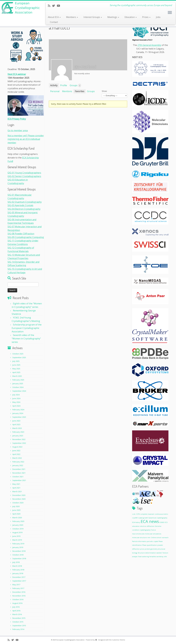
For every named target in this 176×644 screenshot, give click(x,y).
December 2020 (19, 495)
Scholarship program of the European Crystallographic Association (27, 328)
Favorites (80, 91)
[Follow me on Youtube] (59, 6)
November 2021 (19, 473)
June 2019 (16, 536)
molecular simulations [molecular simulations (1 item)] (153, 534)
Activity (54, 85)
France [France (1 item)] (153, 530)
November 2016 (19, 596)
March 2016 (17, 614)
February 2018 (18, 570)
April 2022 (16, 454)
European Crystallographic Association (71, 640)
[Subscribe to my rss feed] (50, 6)
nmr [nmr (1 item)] (149, 538)
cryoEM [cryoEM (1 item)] (135, 518)
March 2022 (17, 458)
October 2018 (18, 555)
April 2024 (16, 406)
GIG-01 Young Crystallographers (24, 173)
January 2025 (18, 384)
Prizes (146, 17)
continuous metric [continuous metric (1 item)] (161, 514)
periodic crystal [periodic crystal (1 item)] (152, 541)
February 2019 (18, 544)
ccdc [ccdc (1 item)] (134, 514)
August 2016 (17, 603)
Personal (55, 91)
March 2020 (17, 518)
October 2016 (18, 599)
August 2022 (17, 447)
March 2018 (17, 566)
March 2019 (17, 540)
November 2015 (19, 618)
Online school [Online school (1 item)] (156, 538)
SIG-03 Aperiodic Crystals (20, 205)
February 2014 (18, 629)
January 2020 (18, 525)
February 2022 (18, 462)
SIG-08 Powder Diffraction (21, 234)
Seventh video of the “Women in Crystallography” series (26, 339)
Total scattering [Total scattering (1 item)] (143, 557)
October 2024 (18, 387)
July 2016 (16, 607)
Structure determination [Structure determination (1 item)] (147, 553)
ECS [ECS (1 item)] (166, 522)
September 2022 (19, 443)
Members (72, 17)
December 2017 (19, 577)
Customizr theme (119, 640)
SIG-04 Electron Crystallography (24, 209)
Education (131, 17)
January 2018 (18, 573)
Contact (54, 22)
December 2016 (19, 592)
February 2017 (18, 588)
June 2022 (16, 451)
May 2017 (16, 585)
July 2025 (16, 361)
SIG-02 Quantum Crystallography (25, 202)
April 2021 (16, 488)
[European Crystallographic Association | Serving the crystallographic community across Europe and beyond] (20, 8)
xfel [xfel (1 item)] (165, 557)
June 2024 (16, 398)
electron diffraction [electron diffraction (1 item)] (147, 526)
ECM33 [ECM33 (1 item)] (162, 522)
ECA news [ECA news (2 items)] (150, 521)
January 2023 (18, 436)
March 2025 (17, 376)
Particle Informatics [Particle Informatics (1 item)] (139, 541)
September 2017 (19, 581)
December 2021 (19, 469)
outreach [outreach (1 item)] (165, 538)
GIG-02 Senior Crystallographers (24, 176)
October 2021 (18, 477)
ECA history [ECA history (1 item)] (136, 522)
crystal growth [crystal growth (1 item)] (143, 518)
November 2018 (19, 551)
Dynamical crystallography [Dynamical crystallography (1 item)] (158, 518)
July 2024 (16, 395)
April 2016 (16, 611)
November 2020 (19, 499)
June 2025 (16, 365)
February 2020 (18, 521)
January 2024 (18, 413)
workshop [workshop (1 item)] (160, 557)
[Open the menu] (170, 13)
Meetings (113, 17)
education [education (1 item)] (136, 526)
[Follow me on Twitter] (54, 6)
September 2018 (19, 559)
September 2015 (19, 626)
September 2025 (19, 357)
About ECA (54, 17)
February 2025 (18, 380)
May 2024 (16, 402)
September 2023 (19, 417)
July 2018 (16, 562)
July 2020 (16, 506)
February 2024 (18, 410)
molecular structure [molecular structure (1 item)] (139, 538)
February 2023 (18, 432)
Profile (64, 85)
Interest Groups (93, 17)
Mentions (67, 91)
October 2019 (18, 529)
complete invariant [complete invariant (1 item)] (147, 514)
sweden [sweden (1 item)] (159, 553)
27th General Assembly (149, 45)
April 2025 (16, 372)
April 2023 (16, 424)
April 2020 (16, 514)
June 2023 (16, 421)
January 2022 (18, 465)
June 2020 (16, 510)
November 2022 (19, 439)
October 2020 (18, 503)
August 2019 (17, 532)
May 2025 (16, 369)
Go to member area (18, 130)
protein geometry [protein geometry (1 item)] (151, 549)
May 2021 (16, 484)
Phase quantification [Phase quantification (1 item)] (150, 545)
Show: (104, 91)
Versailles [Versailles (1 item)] (153, 557)
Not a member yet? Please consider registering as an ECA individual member (26, 139)
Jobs (158, 17)
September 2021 (19, 480)
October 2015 (18, 622)
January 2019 (18, 547)
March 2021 (17, 491)
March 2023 (17, 428)
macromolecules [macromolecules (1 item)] (138, 534)
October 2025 (18, 354)
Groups (75, 85)
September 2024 (19, 391)
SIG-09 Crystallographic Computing (26, 237)
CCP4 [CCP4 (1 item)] (138, 514)
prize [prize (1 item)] (142, 549)
